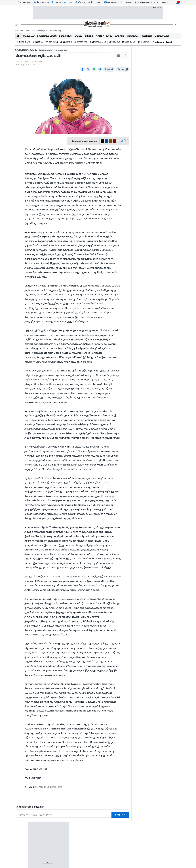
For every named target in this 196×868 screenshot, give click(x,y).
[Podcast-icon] (56, 2)
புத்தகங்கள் (26, 840)
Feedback (166, 835)
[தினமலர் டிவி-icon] (41, 2)
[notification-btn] (178, 3)
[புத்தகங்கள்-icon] (111, 2)
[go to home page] (97, 25)
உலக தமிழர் (26, 845)
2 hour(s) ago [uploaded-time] (141, 405)
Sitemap (127, 866)
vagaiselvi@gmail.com (50, 787)
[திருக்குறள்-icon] (144, 2)
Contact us (91, 866)
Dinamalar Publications (166, 831)
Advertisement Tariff (166, 826)
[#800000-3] (114, 141)
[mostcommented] (157, 153)
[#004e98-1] (106, 141)
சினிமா (24, 826)
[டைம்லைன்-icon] (24, 2)
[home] (18, 36)
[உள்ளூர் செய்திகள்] (163, 42)
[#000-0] (102, 141)
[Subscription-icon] (127, 2)
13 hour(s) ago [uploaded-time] (141, 225)
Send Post (120, 815)
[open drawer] (17, 25)
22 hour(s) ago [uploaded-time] (141, 181)
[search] (176, 25)
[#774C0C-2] (110, 141)
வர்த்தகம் (25, 831)
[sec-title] (73, 807)
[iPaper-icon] (68, 2)
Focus (123, 69)
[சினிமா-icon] (80, 2)
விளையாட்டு (27, 835)
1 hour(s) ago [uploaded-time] (140, 449)
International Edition (166, 840)
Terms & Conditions (109, 866)
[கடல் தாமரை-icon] (160, 2)
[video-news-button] (137, 163)
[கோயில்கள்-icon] (95, 2)
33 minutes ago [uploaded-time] (141, 269)
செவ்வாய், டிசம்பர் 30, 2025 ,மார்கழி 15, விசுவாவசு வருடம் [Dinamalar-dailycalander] (39, 30)
